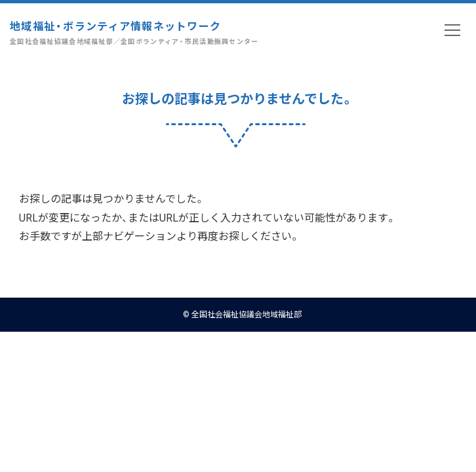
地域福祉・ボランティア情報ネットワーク (134, 32)
